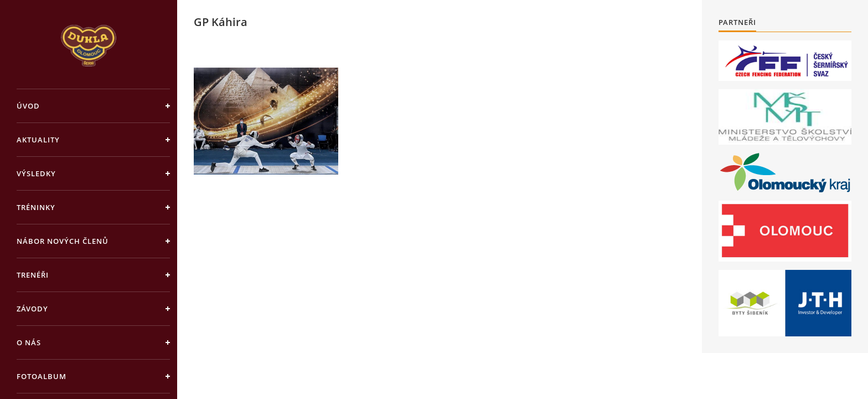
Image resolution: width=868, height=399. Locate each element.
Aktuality (38, 140)
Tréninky (36, 207)
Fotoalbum (42, 376)
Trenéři (33, 275)
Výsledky (36, 173)
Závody (32, 309)
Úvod (28, 106)
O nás (29, 342)
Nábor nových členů (63, 241)
